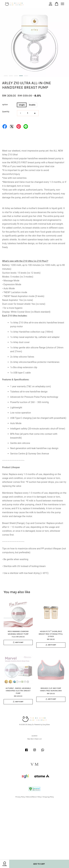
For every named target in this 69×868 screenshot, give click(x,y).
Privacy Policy (20, 797)
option (5, 105)
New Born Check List (34, 739)
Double (32, 105)
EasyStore (46, 725)
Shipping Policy (48, 797)
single (22, 105)
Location (34, 736)
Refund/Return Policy (34, 797)
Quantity (6, 112)
